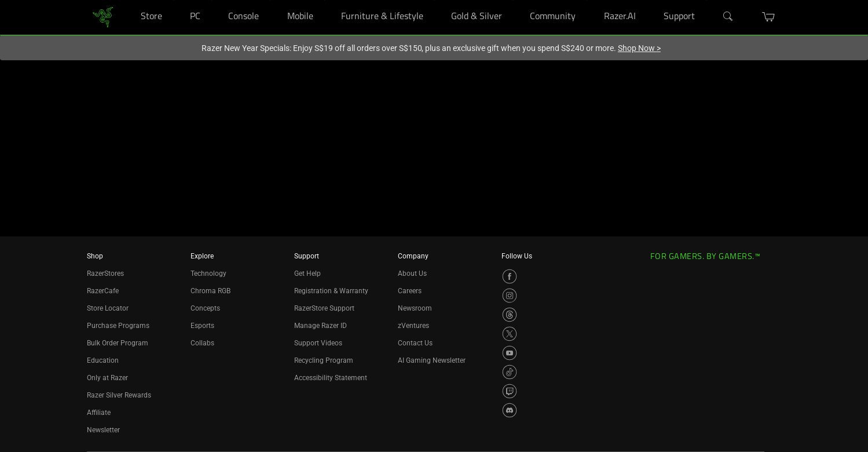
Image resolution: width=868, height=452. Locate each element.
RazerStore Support (324, 308)
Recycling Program (324, 360)
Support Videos (318, 343)
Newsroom (415, 308)
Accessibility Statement (331, 378)
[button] (769, 17)
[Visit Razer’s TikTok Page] (510, 372)
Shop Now (639, 48)
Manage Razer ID (321, 326)
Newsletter (103, 430)
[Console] (270, 0)
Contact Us (415, 343)
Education (103, 360)
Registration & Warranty (331, 291)
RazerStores (105, 274)
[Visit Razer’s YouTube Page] (510, 353)
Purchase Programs (118, 326)
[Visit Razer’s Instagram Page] (510, 296)
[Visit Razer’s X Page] (510, 334)
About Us (412, 274)
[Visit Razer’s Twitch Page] (510, 391)
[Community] (587, 0)
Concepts (205, 308)
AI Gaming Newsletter (432, 360)
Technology (208, 274)
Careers (410, 291)
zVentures (413, 326)
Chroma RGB (210, 291)
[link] (103, 17)
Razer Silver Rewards (119, 395)
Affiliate (99, 413)
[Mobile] (325, 0)
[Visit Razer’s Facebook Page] (510, 276)
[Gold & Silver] (513, 0)
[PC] (212, 0)
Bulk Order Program (118, 343)
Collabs (202, 343)
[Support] (706, 0)
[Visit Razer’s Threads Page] (510, 315)
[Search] (728, 17)
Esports (202, 326)
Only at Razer (107, 378)
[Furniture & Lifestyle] (435, 0)
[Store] (173, 0)
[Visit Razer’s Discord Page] (510, 410)
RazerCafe (103, 291)
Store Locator (108, 308)
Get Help (307, 274)
